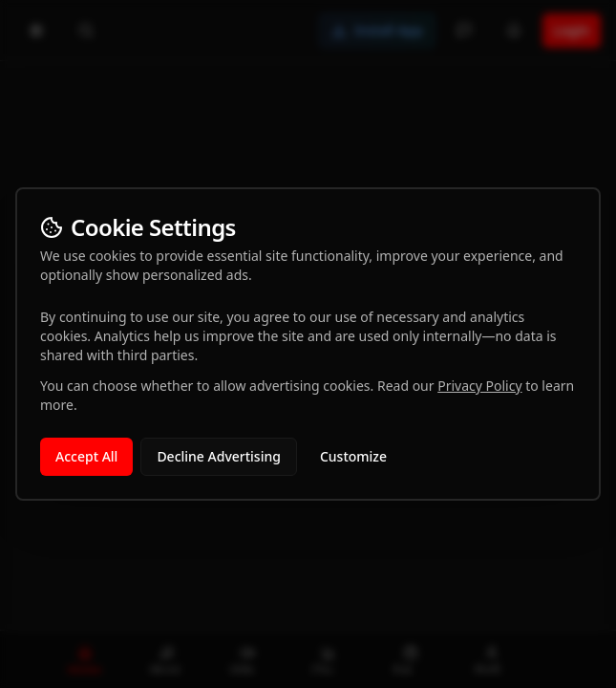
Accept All (86, 456)
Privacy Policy (479, 386)
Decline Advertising (219, 456)
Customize (353, 456)
